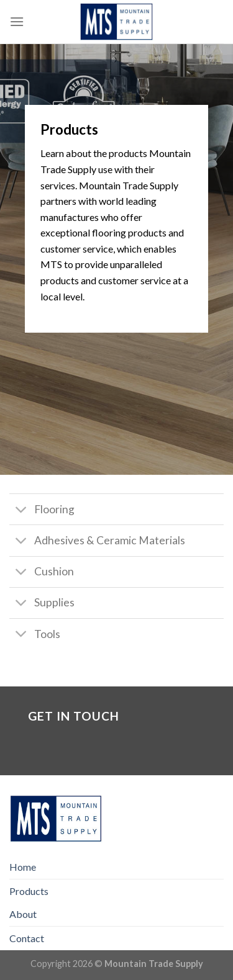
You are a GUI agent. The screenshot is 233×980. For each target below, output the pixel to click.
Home (23, 867)
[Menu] (17, 21)
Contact (27, 938)
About (23, 914)
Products (29, 891)
